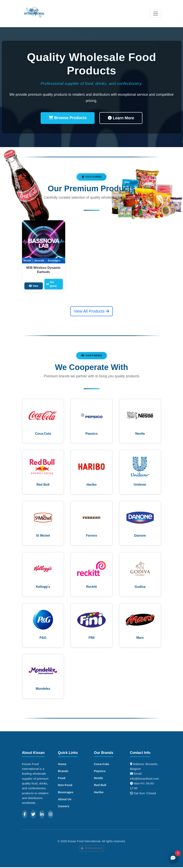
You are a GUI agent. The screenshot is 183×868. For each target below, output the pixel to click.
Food (62, 779)
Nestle (99, 779)
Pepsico (100, 772)
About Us (65, 800)
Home (62, 765)
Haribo (99, 793)
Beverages (66, 793)
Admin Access (91, 849)
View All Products (92, 311)
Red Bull (100, 786)
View (33, 286)
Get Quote (52, 284)
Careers (64, 807)
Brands (63, 772)
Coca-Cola (101, 765)
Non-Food (65, 786)
